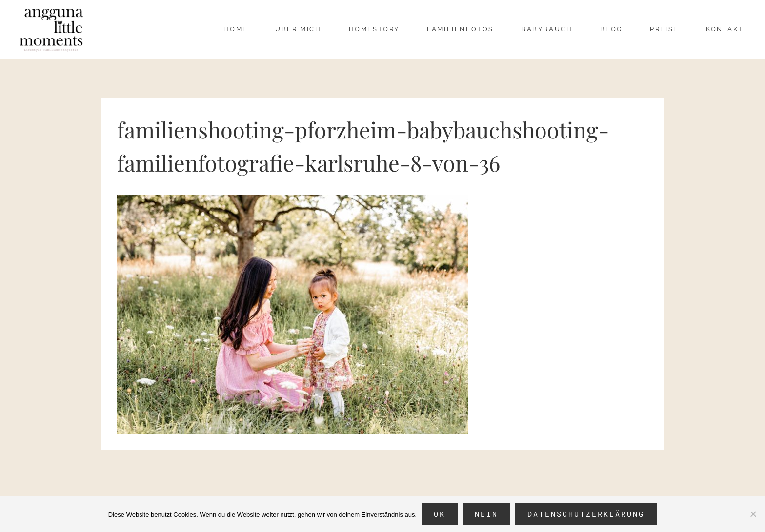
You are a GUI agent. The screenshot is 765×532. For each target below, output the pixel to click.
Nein (486, 514)
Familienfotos (460, 29)
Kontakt (725, 29)
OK (440, 514)
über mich (298, 29)
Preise (664, 29)
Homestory (374, 29)
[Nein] (753, 514)
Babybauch (547, 29)
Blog (611, 29)
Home (235, 29)
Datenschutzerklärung (586, 514)
